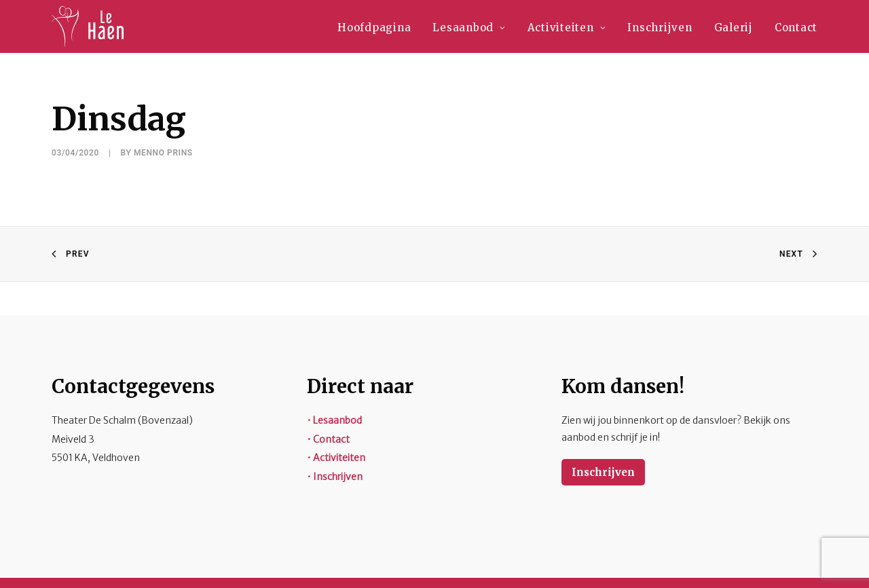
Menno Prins (163, 153)
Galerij (734, 27)
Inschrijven (660, 27)
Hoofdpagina (374, 27)
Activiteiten (567, 27)
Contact (796, 27)
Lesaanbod (469, 27)
